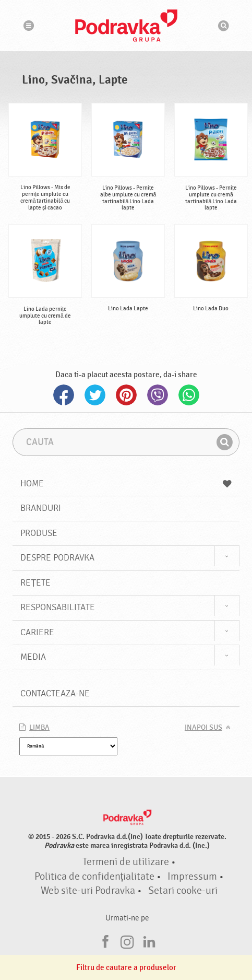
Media (33, 657)
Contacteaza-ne (55, 693)
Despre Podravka (57, 558)
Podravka (126, 26)
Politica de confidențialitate (94, 877)
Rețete (35, 583)
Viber (158, 395)
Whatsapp (189, 395)
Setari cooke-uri (183, 891)
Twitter (95, 395)
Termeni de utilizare (126, 862)
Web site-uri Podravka (88, 891)
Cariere (37, 632)
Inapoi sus (203, 728)
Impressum (192, 877)
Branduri (41, 508)
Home (126, 483)
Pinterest (126, 395)
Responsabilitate (58, 607)
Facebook (64, 395)
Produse (39, 533)
